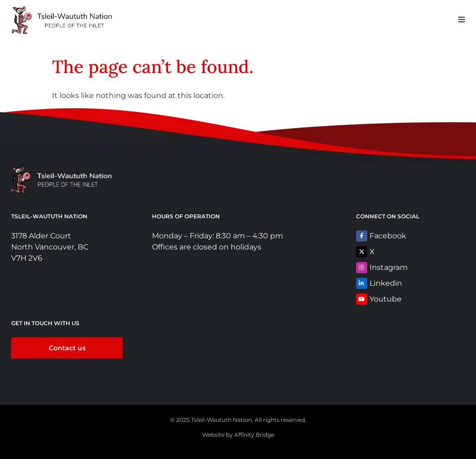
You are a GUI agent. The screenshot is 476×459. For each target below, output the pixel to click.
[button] (461, 19)
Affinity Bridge (254, 435)
